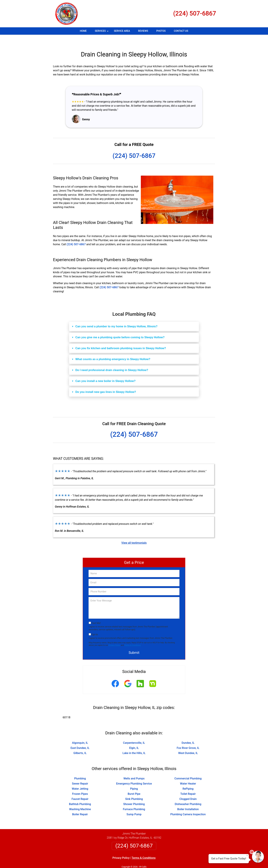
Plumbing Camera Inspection (188, 804)
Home (83, 31)
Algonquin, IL (80, 733)
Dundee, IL (188, 733)
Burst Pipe (134, 784)
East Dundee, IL (80, 738)
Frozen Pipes (80, 784)
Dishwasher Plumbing (188, 794)
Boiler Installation (188, 799)
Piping (134, 779)
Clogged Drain (188, 789)
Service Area (122, 31)
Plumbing (80, 768)
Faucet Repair (80, 789)
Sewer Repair (80, 774)
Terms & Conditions (133, 635)
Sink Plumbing (134, 789)
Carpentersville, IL (134, 733)
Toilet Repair (188, 784)
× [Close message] (247, 855)
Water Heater (188, 774)
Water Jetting (80, 779)
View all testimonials (134, 533)
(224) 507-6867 (195, 13)
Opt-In (95, 624)
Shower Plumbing (134, 794)
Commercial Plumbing (188, 768)
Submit (134, 643)
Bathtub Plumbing (80, 794)
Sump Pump (134, 804)
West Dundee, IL (188, 743)
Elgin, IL (134, 738)
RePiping (188, 779)
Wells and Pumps (134, 768)
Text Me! (96, 613)
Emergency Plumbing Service (134, 774)
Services (102, 32)
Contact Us (181, 31)
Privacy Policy (114, 635)
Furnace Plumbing (134, 799)
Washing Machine (80, 799)
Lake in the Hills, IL (134, 743)
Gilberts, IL (80, 743)
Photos (161, 31)
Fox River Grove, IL (188, 738)
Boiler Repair (80, 804)
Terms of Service (159, 861)
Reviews (143, 31)
